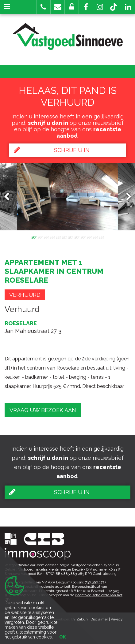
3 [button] (46, 237)
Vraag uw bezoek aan (43, 410)
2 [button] (40, 237)
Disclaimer (99, 619)
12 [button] (101, 237)
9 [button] (83, 237)
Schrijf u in (52, 150)
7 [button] (71, 237)
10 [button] (89, 237)
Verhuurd (25, 295)
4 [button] (52, 237)
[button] (86, 7)
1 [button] (34, 237)
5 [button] (58, 237)
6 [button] (64, 237)
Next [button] (126, 197)
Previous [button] (10, 197)
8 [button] (77, 237)
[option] (67, 197)
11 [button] (95, 237)
